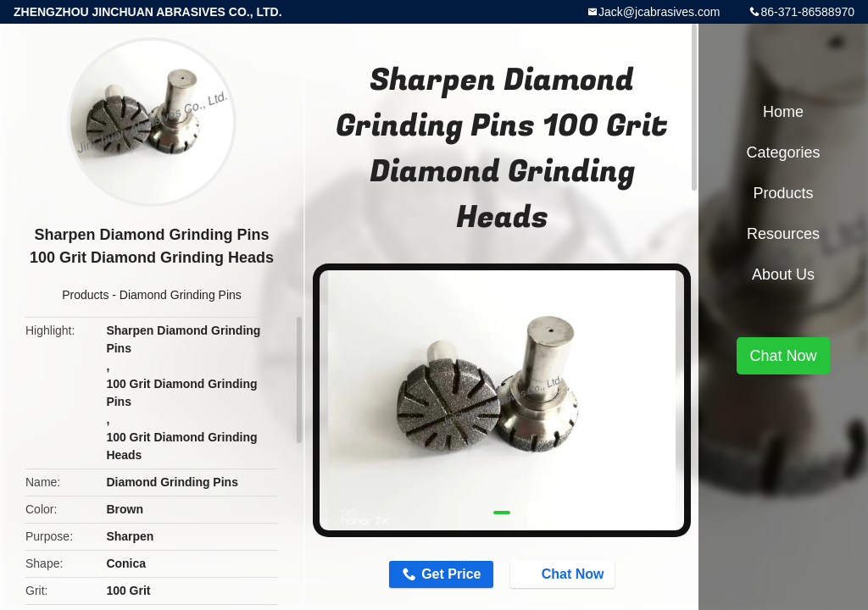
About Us (783, 274)
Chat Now (565, 574)
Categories (783, 152)
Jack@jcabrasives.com (659, 12)
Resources (783, 234)
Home (783, 112)
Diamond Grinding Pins (181, 295)
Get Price (451, 574)
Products (85, 295)
